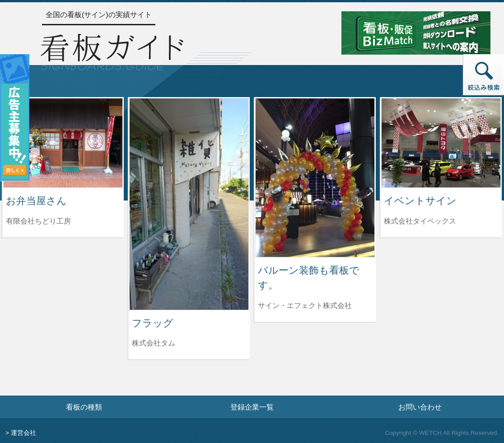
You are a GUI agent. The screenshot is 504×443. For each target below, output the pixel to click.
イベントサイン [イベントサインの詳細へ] (420, 201)
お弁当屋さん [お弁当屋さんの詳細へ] (36, 201)
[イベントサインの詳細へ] (441, 142)
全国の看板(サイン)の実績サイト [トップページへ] (99, 15)
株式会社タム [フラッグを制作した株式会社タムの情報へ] (154, 343)
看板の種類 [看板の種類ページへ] (84, 407)
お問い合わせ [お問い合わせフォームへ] (420, 407)
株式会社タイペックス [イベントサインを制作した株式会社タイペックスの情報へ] (420, 221)
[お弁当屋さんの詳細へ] (63, 142)
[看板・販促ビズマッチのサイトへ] (416, 32)
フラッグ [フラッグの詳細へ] (153, 323)
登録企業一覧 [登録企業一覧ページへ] (252, 407)
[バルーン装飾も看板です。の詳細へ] (315, 177)
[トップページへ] (112, 50)
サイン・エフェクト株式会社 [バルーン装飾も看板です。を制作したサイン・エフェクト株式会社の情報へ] (305, 305)
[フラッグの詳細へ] (189, 203)
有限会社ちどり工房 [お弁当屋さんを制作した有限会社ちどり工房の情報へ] (38, 221)
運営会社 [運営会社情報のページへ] (23, 433)
